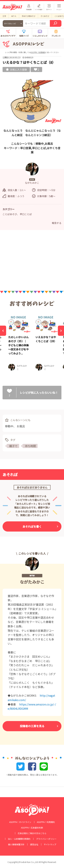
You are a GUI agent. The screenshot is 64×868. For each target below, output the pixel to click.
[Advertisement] (32, 261)
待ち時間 (30, 446)
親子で (13, 446)
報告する (57, 223)
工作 (4, 16)
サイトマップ (50, 844)
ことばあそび (10, 214)
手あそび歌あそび (29, 16)
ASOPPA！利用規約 (38, 52)
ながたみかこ (32, 582)
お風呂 (21, 426)
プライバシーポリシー (46, 839)
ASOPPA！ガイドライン (20, 822)
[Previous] (3, 331)
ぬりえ (14, 16)
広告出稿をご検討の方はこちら (32, 833)
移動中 (9, 426)
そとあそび (45, 16)
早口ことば (26, 214)
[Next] (61, 331)
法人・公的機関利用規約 (19, 839)
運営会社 (34, 844)
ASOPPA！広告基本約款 (32, 828)
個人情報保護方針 (16, 844)
